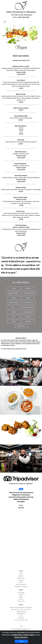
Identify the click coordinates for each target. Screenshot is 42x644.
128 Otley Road (21, 612)
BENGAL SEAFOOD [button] (29, 293)
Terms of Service (21, 637)
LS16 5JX (21, 618)
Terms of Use (21, 601)
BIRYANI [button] (14, 298)
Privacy (21, 599)
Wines (21, 582)
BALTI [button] (14, 288)
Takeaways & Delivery (21, 587)
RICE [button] (14, 317)
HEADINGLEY (21, 614)
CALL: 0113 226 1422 (21, 620)
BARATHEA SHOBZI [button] (13, 293)
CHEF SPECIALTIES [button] (14, 303)
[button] (3, 35)
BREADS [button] (28, 298)
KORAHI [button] (14, 312)
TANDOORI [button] (28, 321)
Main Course (21, 578)
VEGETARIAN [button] (21, 326)
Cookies (21, 595)
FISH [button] (13, 307)
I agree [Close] (21, 641)
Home (21, 574)
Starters (21, 576)
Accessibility (21, 593)
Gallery (21, 597)
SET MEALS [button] (28, 317)
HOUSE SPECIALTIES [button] (28, 307)
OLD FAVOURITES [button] (28, 312)
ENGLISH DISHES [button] (29, 303)
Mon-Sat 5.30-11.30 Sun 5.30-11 (21, 610)
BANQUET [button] (28, 288)
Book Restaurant (21, 584)
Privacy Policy (29, 635)
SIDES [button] (14, 321)
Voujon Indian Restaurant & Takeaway (21, 607)
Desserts (21, 580)
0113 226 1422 (24, 17)
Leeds (21, 616)
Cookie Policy (17, 635)
